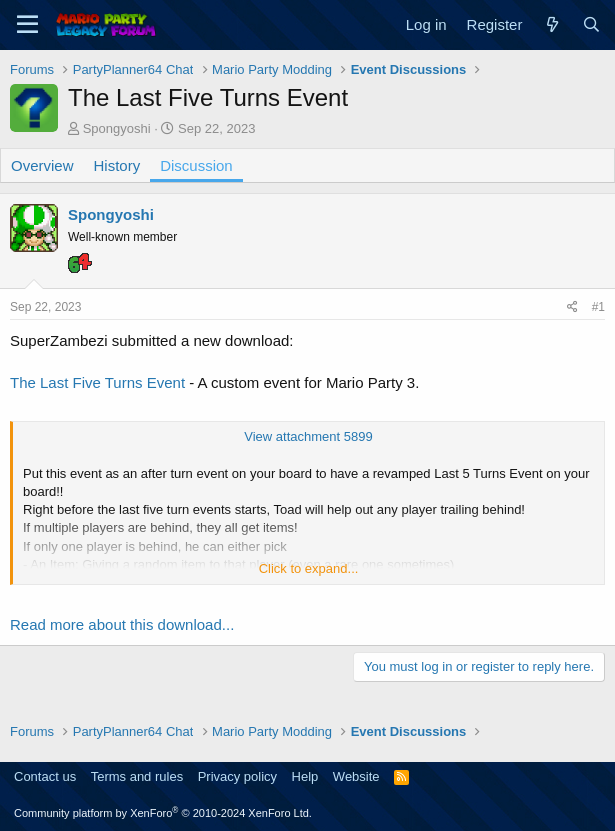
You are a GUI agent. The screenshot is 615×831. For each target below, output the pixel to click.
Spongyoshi (117, 128)
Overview (42, 165)
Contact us (45, 776)
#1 (598, 307)
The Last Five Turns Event (97, 382)
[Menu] (27, 25)
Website (356, 776)
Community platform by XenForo (163, 813)
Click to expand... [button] (309, 568)
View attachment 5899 (308, 436)
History (117, 165)
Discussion (196, 165)
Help (305, 776)
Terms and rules (137, 776)
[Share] (572, 307)
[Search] (591, 24)
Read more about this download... (122, 624)
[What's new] (551, 24)
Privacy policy (237, 776)
